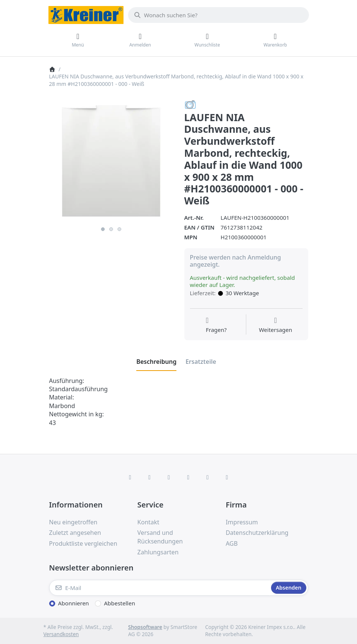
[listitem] (111, 161)
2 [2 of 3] (111, 229)
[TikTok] (188, 477)
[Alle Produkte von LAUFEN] (190, 104)
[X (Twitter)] (149, 477)
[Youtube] (208, 477)
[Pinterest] (227, 477)
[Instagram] (169, 477)
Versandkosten (61, 634)
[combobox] (218, 15)
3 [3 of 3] (119, 229)
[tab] (156, 362)
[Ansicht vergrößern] (111, 161)
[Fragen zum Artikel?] (216, 325)
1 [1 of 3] (103, 229)
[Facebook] (130, 477)
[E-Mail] (159, 588)
